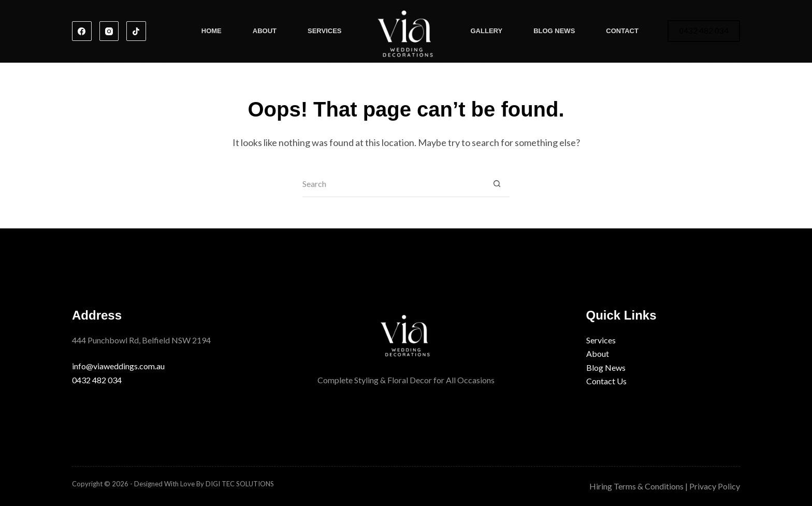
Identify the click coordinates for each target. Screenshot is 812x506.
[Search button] (497, 184)
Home (212, 31)
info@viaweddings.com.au (118, 366)
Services (325, 31)
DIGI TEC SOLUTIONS (240, 484)
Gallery (487, 31)
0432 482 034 (704, 31)
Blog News (554, 31)
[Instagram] (109, 31)
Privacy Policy (715, 486)
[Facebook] (82, 31)
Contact (622, 31)
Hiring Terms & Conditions (636, 486)
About (265, 31)
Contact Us (606, 381)
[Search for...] (393, 184)
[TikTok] (136, 31)
